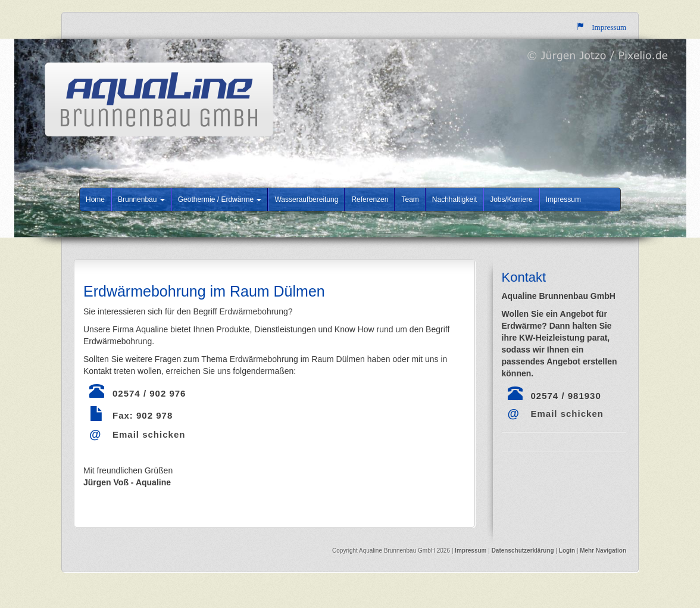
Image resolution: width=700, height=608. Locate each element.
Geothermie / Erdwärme (220, 199)
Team (410, 199)
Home (95, 199)
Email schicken (149, 434)
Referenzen (370, 199)
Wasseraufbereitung (306, 199)
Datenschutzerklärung (524, 551)
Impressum (563, 199)
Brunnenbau (141, 199)
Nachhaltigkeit (454, 199)
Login (567, 551)
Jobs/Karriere (511, 199)
